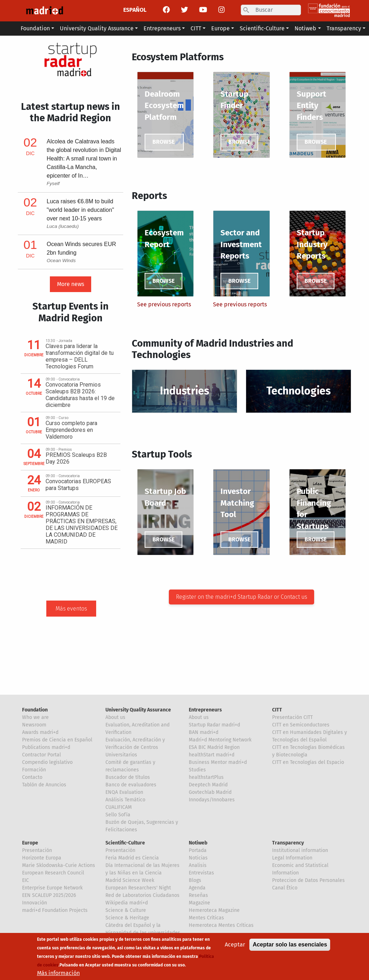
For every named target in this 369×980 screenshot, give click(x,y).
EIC (25, 880)
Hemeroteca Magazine (214, 910)
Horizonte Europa (42, 858)
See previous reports (164, 304)
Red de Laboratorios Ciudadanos (142, 895)
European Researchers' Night (138, 888)
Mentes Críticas (206, 918)
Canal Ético (285, 888)
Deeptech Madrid (208, 785)
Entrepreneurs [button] (162, 28)
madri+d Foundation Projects (55, 910)
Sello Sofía (118, 815)
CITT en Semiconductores (301, 725)
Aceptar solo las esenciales (290, 945)
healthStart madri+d (212, 755)
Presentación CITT (292, 717)
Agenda (197, 888)
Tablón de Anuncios (44, 785)
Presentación (37, 850)
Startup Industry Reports (312, 244)
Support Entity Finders (311, 106)
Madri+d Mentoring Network (220, 740)
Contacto (32, 777)
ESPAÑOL (135, 10)
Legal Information (292, 858)
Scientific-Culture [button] (262, 28)
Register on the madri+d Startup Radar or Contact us (241, 597)
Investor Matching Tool (237, 503)
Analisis (198, 865)
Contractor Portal (41, 755)
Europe (30, 843)
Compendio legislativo (47, 762)
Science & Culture (126, 910)
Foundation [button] (35, 28)
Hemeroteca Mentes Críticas (221, 925)
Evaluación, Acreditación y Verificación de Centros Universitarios (135, 747)
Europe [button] (220, 28)
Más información (58, 973)
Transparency (288, 843)
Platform (162, 117)
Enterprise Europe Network (52, 888)
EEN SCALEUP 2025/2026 (49, 895)
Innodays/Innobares (212, 800)
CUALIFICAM (119, 807)
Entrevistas (201, 873)
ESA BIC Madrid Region (214, 747)
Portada (198, 850)
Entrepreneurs (205, 710)
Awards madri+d (40, 732)
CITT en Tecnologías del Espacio (308, 762)
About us (115, 717)
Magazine (199, 903)
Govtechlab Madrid (210, 792)
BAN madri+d (204, 732)
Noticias (198, 858)
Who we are (35, 717)
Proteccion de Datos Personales (308, 880)
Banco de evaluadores (131, 785)
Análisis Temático (125, 800)
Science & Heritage (127, 918)
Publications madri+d (46, 747)
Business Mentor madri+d (218, 762)
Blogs (195, 880)
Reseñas (198, 895)
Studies (197, 770)
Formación (34, 770)
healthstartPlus (206, 777)
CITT (277, 710)
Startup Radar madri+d (214, 725)
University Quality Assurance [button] (97, 28)
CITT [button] (196, 28)
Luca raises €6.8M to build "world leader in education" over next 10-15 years (80, 210)
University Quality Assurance (138, 710)
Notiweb (198, 843)
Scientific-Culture (125, 843)
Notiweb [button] (305, 28)
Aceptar (235, 945)
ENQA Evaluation (124, 792)
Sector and (240, 233)
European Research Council (53, 873)
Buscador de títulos (128, 777)
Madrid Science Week (130, 880)
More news (71, 284)
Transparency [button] (344, 28)
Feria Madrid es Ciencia (132, 858)
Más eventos (71, 609)
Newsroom (34, 725)
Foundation (35, 710)
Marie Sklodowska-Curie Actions (59, 865)
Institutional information (300, 850)
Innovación (35, 903)
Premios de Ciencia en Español (57, 740)
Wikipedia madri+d (127, 903)
